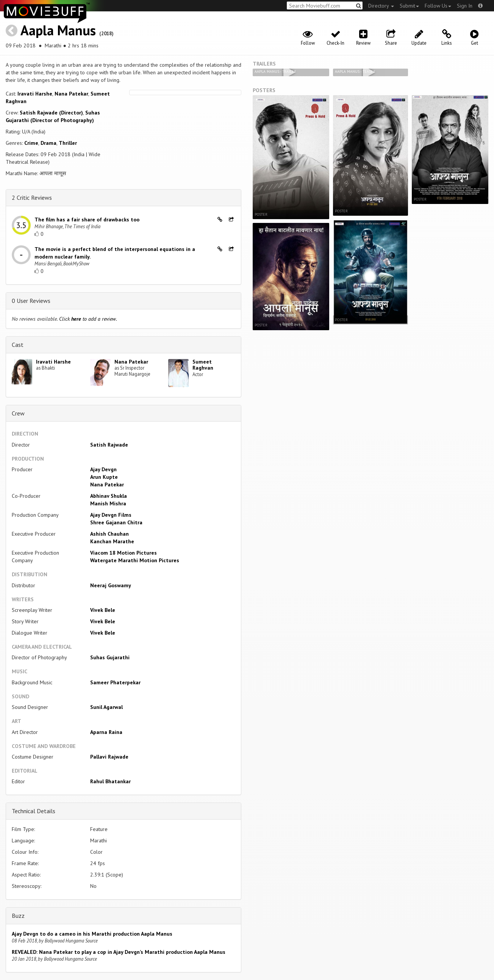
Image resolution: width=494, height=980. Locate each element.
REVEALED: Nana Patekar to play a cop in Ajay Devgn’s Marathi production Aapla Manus (119, 952)
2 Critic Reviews (32, 198)
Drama (48, 143)
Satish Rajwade (109, 445)
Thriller (68, 143)
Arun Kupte (104, 477)
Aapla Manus (58, 30)
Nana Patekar (71, 94)
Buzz (18, 916)
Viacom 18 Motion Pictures (123, 553)
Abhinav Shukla (109, 496)
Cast (18, 345)
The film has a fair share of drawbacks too (87, 220)
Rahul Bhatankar (110, 781)
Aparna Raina (106, 732)
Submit (409, 6)
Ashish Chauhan (109, 534)
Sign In (465, 6)
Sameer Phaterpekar (115, 682)
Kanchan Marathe (112, 541)
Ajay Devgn (103, 469)
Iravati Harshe (35, 94)
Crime (31, 143)
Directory (381, 6)
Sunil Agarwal (106, 707)
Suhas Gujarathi (110, 657)
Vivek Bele (103, 610)
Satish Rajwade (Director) (51, 113)
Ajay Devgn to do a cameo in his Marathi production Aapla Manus (92, 934)
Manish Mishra (108, 503)
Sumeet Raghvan (203, 365)
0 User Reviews (31, 301)
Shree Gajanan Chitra (116, 522)
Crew (18, 413)
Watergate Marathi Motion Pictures (135, 560)
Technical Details (34, 811)
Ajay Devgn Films (111, 515)
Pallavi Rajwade (109, 757)
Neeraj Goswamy (111, 585)
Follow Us (438, 6)
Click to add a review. (88, 319)
